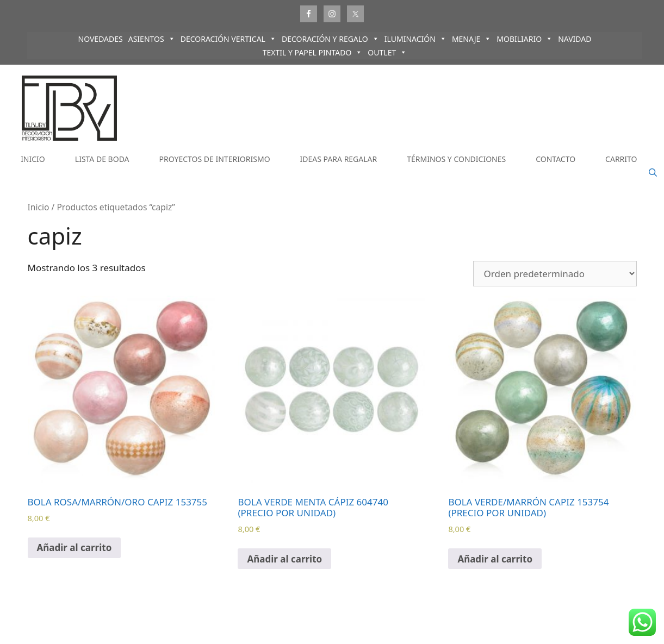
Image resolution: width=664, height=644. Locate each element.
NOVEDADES (101, 39)
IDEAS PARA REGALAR (339, 159)
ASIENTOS (152, 39)
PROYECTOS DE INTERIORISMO (215, 159)
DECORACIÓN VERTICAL (228, 39)
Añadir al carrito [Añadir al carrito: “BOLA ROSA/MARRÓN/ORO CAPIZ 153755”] (75, 548)
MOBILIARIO (525, 39)
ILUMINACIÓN (415, 39)
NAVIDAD (575, 39)
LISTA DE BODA (102, 159)
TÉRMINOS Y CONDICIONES (456, 159)
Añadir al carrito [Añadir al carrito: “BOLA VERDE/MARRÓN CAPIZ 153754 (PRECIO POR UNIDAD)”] (495, 559)
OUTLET (387, 52)
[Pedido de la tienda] (555, 274)
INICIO (33, 159)
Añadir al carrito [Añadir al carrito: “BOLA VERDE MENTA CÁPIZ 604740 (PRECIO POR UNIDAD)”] (284, 559)
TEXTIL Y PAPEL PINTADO (313, 52)
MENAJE (471, 39)
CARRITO (621, 159)
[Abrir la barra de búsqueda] (653, 173)
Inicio (39, 207)
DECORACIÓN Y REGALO (330, 39)
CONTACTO (556, 159)
